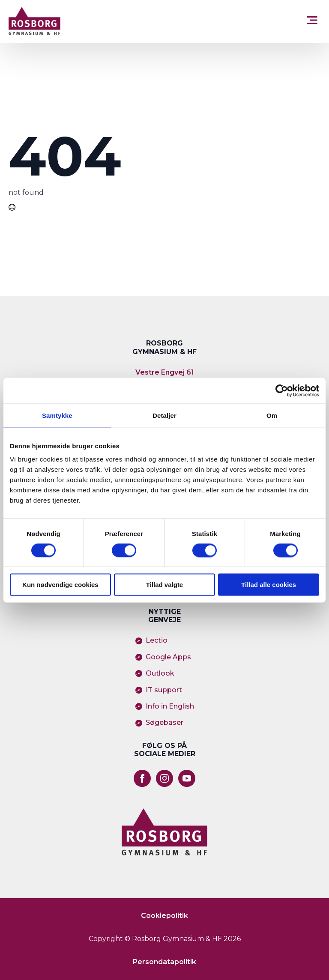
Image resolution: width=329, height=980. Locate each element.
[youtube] (187, 778)
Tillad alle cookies (269, 585)
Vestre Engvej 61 (165, 372)
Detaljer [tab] (164, 415)
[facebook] (142, 778)
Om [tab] (272, 415)
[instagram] (164, 778)
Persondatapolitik (164, 962)
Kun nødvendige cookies (60, 585)
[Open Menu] (312, 21)
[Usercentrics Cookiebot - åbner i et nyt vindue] (282, 390)
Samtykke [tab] (57, 415)
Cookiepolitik (164, 916)
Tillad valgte (164, 585)
